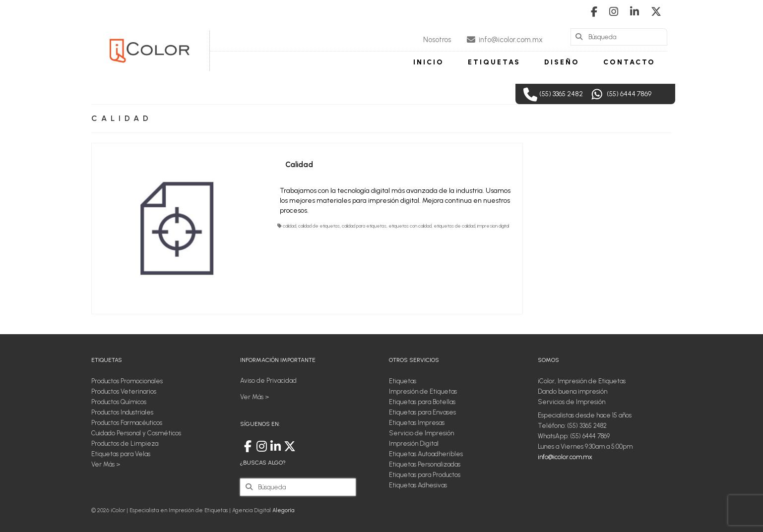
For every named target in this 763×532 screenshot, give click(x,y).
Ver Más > (106, 464)
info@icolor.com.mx (565, 457)
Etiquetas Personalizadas (425, 464)
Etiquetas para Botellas (422, 402)
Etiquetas (403, 381)
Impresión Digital (414, 443)
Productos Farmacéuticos (127, 423)
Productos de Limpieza (125, 443)
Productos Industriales (122, 412)
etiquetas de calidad (454, 226)
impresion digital (493, 226)
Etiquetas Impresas (417, 423)
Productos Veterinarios (124, 391)
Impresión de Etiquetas (423, 391)
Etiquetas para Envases (422, 412)
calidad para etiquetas (364, 226)
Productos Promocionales (127, 381)
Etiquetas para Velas (121, 454)
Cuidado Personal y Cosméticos (136, 433)
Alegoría (283, 510)
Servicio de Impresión (421, 433)
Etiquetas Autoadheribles (426, 454)
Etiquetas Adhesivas (418, 485)
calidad (289, 226)
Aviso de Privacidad (268, 381)
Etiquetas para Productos (425, 475)
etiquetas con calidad (410, 226)
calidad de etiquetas (319, 226)
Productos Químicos (119, 402)
